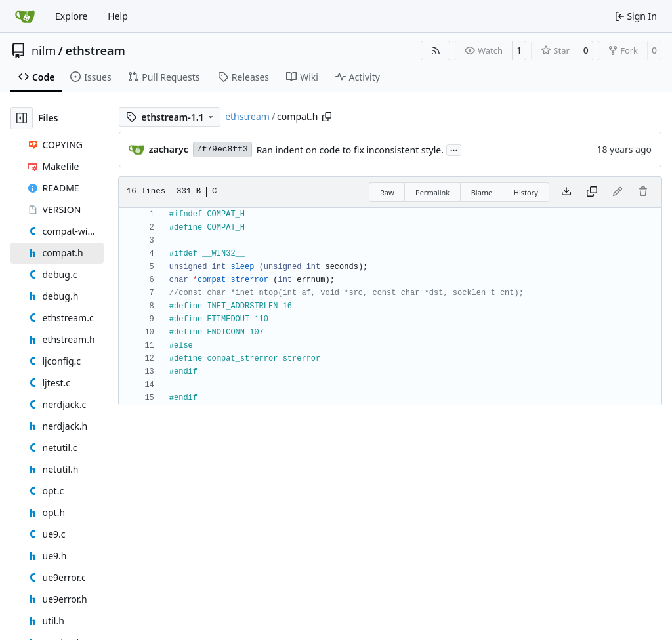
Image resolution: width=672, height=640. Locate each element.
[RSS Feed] (436, 50)
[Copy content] (592, 192)
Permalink (432, 192)
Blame (482, 192)
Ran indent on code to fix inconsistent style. (350, 150)
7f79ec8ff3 (222, 149)
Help (118, 16)
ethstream (95, 50)
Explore (71, 16)
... (454, 149)
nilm (44, 50)
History (526, 192)
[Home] (25, 16)
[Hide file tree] (22, 118)
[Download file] (566, 192)
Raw (387, 192)
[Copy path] (327, 117)
